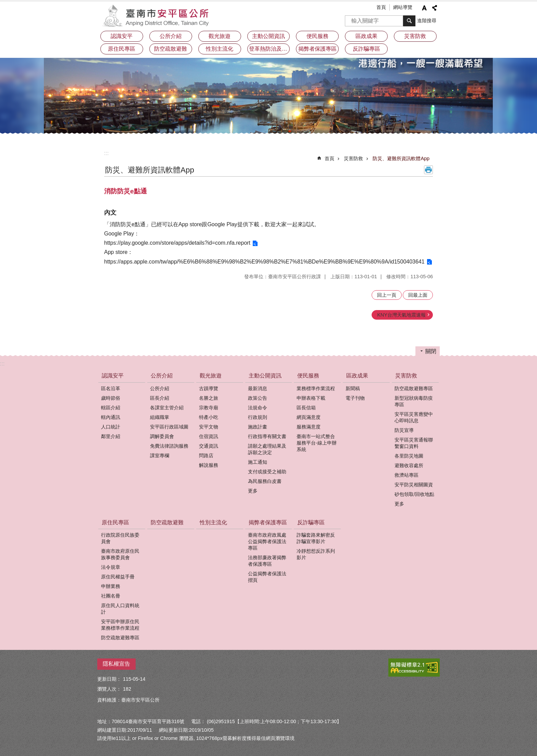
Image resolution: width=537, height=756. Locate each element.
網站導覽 (403, 7)
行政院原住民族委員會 (120, 538)
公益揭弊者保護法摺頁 (267, 577)
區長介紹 (160, 398)
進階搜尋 (427, 21)
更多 (253, 491)
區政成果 (357, 376)
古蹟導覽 (209, 388)
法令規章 (111, 567)
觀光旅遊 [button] (220, 36)
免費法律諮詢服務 (169, 446)
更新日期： (109, 679)
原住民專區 (115, 522)
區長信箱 (306, 408)
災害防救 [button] (415, 36)
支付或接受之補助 (267, 472)
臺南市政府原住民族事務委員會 (120, 554)
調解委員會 (162, 436)
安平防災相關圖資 (414, 485)
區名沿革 (111, 388)
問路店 (206, 456)
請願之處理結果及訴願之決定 (267, 449)
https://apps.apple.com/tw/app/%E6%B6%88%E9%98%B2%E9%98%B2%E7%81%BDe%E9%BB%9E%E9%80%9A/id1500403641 (264, 262)
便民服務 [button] (317, 36)
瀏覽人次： (109, 689)
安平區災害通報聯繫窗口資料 (414, 443)
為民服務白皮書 (265, 481)
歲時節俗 (111, 398)
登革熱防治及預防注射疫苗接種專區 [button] (270, 49)
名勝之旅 (209, 398)
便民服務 (308, 376)
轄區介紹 (111, 408)
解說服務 (209, 465)
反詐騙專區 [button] (366, 49)
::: (106, 153)
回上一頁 (387, 295)
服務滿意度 (309, 427)
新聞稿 (353, 388)
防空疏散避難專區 (414, 388)
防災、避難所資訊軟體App (401, 158)
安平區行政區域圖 (169, 427)
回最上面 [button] (418, 295)
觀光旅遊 (211, 376)
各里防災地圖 (409, 456)
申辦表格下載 (311, 398)
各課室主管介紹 (167, 408)
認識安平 (113, 376)
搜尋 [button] (409, 21)
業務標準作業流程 (316, 388)
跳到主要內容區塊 (4, 4)
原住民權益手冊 (118, 577)
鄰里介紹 (111, 436)
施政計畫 (258, 427)
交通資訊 (209, 446)
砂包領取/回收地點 (414, 494)
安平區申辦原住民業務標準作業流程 (120, 625)
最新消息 (258, 388)
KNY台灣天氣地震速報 (401, 315)
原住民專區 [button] (122, 49)
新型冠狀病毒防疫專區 (414, 401)
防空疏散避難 (171, 49)
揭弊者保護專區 (268, 522)
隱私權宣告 (116, 664)
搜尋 (350, 19)
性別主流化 (220, 49)
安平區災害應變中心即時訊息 (414, 417)
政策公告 (258, 398)
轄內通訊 (111, 417)
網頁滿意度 (309, 417)
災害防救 (353, 158)
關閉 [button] (431, 351)
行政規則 (258, 417)
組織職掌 (160, 417)
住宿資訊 (209, 436)
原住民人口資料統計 (120, 609)
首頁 (381, 7)
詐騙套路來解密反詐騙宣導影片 (316, 538)
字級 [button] (424, 8)
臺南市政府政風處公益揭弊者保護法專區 (267, 541)
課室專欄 (160, 456)
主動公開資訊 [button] (268, 36)
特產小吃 (209, 417)
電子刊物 (355, 398)
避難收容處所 (409, 465)
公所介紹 (162, 376)
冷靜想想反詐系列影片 (316, 554)
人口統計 (111, 427)
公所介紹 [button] (171, 36)
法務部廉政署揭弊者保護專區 (267, 561)
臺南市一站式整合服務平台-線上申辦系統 (317, 443)
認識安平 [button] (122, 36)
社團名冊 (111, 596)
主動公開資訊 (265, 376)
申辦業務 (111, 586)
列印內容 (428, 170)
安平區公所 (157, 15)
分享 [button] (435, 8)
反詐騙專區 (311, 522)
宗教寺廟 (209, 408)
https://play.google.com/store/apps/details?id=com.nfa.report (177, 243)
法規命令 (258, 408)
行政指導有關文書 (267, 436)
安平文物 (209, 427)
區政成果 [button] (366, 36)
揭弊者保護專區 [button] (317, 49)
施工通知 (258, 462)
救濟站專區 (407, 475)
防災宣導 (404, 430)
